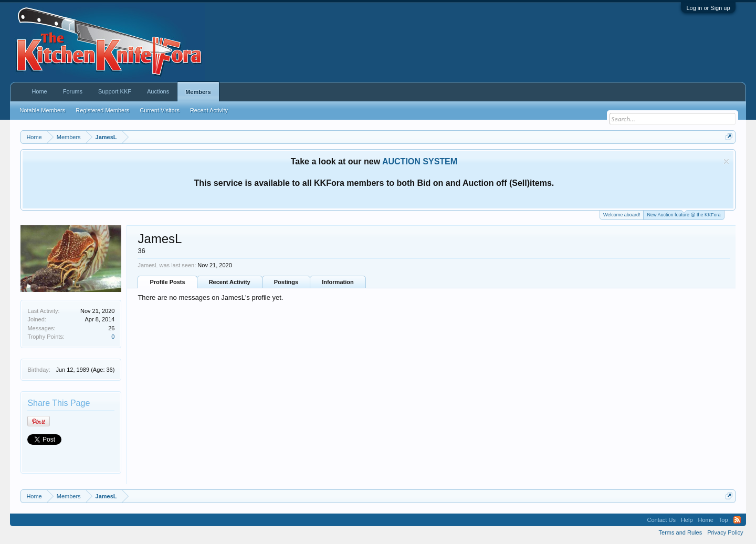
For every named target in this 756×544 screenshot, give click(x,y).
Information (338, 282)
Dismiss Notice (726, 161)
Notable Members (42, 110)
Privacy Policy (725, 532)
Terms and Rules (681, 532)
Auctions (158, 91)
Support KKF (115, 91)
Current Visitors (160, 110)
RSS (737, 520)
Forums (73, 91)
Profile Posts (167, 282)
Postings (286, 282)
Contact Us (661, 520)
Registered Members (102, 110)
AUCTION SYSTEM (420, 161)
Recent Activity (230, 282)
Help (687, 520)
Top (723, 520)
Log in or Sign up (708, 8)
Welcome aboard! (622, 215)
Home (39, 91)
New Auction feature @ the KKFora (684, 214)
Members (198, 92)
